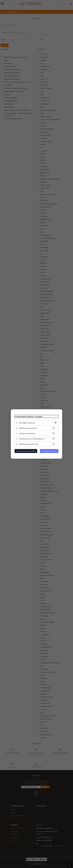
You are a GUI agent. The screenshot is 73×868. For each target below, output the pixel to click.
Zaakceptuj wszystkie (49, 451)
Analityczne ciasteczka (27, 433)
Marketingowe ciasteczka (28, 428)
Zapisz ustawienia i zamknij (26, 451)
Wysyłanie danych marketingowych (32, 439)
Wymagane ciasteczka (27, 423)
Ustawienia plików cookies (29, 416)
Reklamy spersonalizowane (29, 444)
